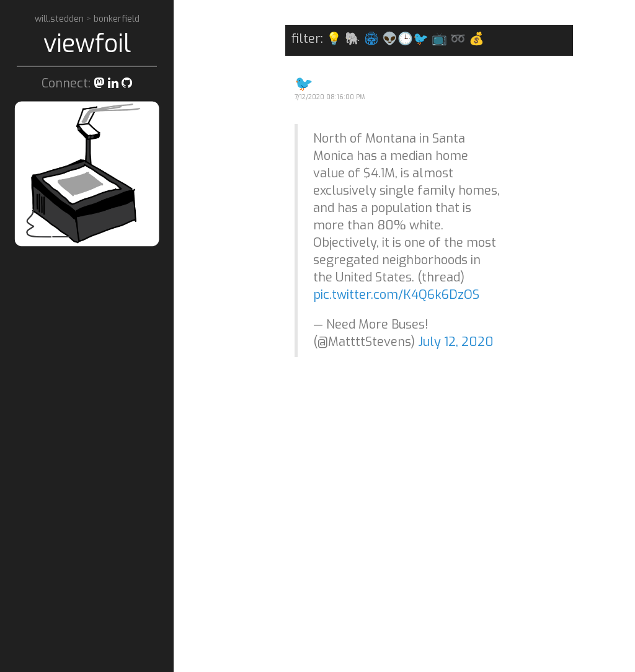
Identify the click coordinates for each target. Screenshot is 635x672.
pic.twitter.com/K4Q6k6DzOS (396, 295)
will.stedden (60, 19)
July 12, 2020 (456, 342)
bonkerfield (117, 19)
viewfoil (87, 44)
